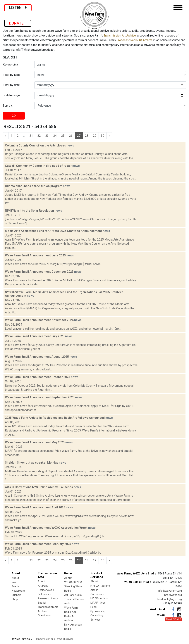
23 (47, 136)
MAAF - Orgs (98, 603)
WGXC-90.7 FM (73, 582)
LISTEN (18, 8)
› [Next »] (109, 136)
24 (55, 136)
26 (71, 136)
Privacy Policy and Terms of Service (55, 639)
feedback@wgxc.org (170, 599)
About (15, 578)
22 (39, 136)
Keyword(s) (10, 64)
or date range (11, 95)
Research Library (48, 599)
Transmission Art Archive (120, 36)
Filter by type (11, 75)
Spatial (42, 603)
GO (14, 116)
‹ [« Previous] (6, 136)
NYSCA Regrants (100, 586)
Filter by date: (12, 85)
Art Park (43, 586)
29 (95, 136)
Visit (14, 582)
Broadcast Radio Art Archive (134, 40)
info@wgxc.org (173, 595)
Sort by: (8, 106)
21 (31, 136)
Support (16, 595)
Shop (15, 599)
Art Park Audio (73, 595)
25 (63, 136)
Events (16, 587)
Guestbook (44, 615)
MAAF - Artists (99, 599)
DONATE (18, 23)
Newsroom (18, 591)
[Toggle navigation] (178, 8)
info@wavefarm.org (170, 591)
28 (87, 136)
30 (103, 136)
